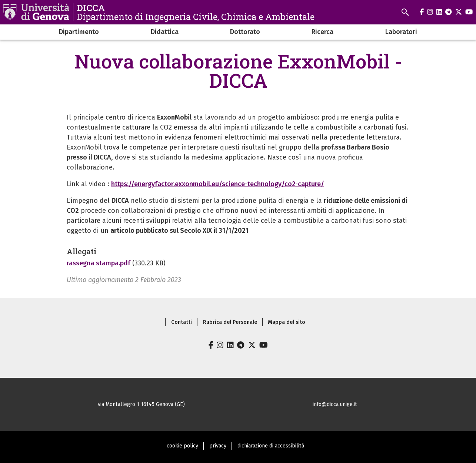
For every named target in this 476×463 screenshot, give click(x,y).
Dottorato (245, 32)
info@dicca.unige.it (335, 404)
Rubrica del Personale (230, 322)
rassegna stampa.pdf (99, 263)
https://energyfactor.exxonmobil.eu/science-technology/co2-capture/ (218, 184)
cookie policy (182, 446)
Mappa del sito (287, 322)
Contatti (182, 322)
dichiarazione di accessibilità (271, 446)
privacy (218, 446)
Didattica (165, 32)
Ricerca (322, 32)
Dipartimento (79, 32)
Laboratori (401, 32)
